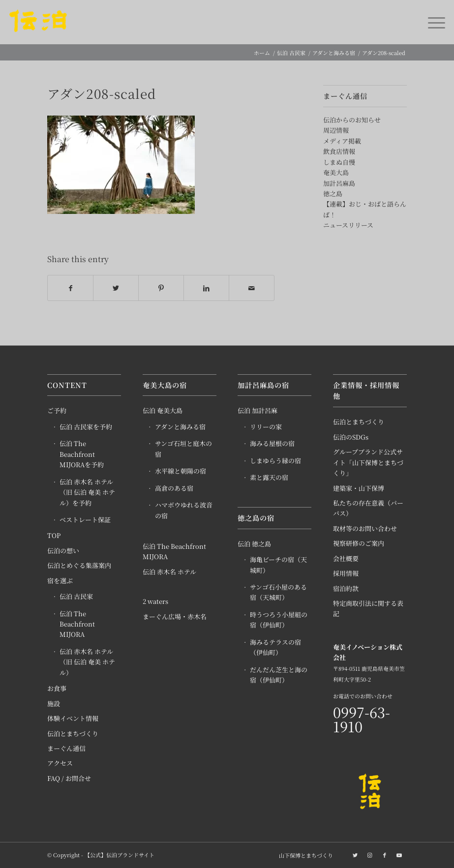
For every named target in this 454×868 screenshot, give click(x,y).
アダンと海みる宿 (180, 427)
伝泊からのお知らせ (352, 120)
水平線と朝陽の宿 (181, 471)
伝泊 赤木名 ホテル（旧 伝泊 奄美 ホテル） (87, 662)
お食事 (57, 689)
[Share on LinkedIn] (206, 288)
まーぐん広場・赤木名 (175, 616)
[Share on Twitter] (116, 288)
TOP (54, 536)
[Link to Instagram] (370, 855)
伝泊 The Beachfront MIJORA (77, 624)
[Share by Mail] (252, 288)
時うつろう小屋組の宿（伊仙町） (279, 620)
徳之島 (333, 194)
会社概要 (346, 558)
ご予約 (57, 411)
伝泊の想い (63, 551)
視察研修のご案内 (359, 544)
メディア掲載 (342, 141)
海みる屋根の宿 (272, 444)
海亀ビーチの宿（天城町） (278, 565)
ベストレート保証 (85, 520)
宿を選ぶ (60, 581)
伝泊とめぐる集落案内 (79, 566)
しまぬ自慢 (339, 162)
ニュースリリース (348, 225)
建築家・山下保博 (359, 488)
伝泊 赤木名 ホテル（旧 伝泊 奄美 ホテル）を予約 (87, 492)
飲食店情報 (339, 151)
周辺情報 (336, 130)
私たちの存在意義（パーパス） (368, 509)
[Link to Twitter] (355, 855)
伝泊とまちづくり (73, 733)
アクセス (60, 763)
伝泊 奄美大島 (163, 411)
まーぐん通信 (66, 749)
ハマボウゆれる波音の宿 (184, 510)
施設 (54, 703)
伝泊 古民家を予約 (86, 427)
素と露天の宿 (269, 478)
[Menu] (432, 22)
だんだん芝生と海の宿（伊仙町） (279, 675)
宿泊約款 (346, 588)
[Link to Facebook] (385, 855)
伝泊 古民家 (76, 597)
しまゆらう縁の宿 (275, 461)
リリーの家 (266, 427)
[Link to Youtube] (399, 855)
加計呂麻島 (339, 183)
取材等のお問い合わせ (365, 529)
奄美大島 (336, 172)
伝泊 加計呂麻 (257, 411)
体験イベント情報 (73, 719)
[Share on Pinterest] (161, 288)
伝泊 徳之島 (254, 544)
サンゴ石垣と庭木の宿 (183, 449)
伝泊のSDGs (351, 437)
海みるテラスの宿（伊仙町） (275, 647)
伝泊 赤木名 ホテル (169, 572)
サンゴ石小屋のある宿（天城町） (278, 593)
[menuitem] (303, 856)
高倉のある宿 (174, 488)
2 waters (155, 602)
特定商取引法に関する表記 (368, 609)
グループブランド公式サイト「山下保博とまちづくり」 (368, 463)
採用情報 (346, 574)
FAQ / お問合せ (69, 779)
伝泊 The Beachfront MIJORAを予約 (82, 454)
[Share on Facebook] (70, 288)
